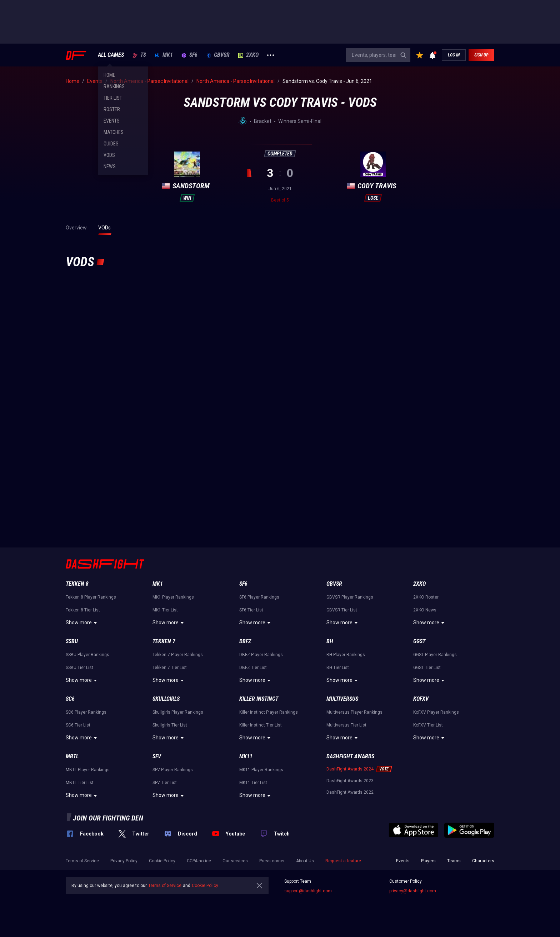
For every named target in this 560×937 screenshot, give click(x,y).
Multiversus (342, 699)
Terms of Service (82, 861)
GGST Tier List (427, 668)
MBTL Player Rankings (88, 770)
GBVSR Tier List (342, 610)
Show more (82, 623)
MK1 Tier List (165, 610)
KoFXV (421, 699)
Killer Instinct (259, 699)
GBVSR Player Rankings (350, 597)
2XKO (248, 55)
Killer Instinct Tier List (261, 725)
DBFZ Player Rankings (261, 655)
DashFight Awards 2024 (350, 769)
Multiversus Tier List (346, 725)
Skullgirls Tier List (170, 725)
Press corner (272, 861)
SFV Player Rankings (173, 770)
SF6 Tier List (251, 610)
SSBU (72, 641)
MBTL (72, 756)
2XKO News (425, 610)
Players (428, 861)
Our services (235, 861)
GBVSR (218, 55)
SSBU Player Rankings (87, 655)
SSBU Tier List (79, 668)
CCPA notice (199, 861)
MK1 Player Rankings (173, 597)
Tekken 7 (164, 641)
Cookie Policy (162, 861)
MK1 (164, 55)
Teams (454, 861)
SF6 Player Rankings (259, 597)
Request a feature (343, 861)
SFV (157, 756)
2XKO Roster (426, 597)
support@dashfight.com (308, 891)
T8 (139, 55)
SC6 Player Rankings (86, 712)
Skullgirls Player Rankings (178, 712)
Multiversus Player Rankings (354, 712)
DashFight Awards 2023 (350, 781)
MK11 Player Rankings (261, 770)
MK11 (246, 756)
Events (403, 861)
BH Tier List (338, 668)
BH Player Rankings (346, 655)
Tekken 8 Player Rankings (91, 597)
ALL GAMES (111, 55)
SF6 (189, 55)
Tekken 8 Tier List (83, 610)
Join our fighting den (108, 818)
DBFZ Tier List (253, 668)
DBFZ (245, 641)
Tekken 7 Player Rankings (178, 655)
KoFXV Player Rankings (436, 712)
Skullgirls (166, 699)
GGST (419, 641)
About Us (305, 861)
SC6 (70, 699)
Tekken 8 (77, 584)
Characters (483, 861)
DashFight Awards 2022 (350, 792)
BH (330, 641)
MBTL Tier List (80, 783)
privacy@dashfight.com (413, 891)
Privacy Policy (124, 861)
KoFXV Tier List (428, 725)
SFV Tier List (165, 783)
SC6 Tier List (78, 725)
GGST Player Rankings (435, 655)
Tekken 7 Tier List (170, 668)
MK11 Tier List (253, 783)
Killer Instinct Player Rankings (269, 712)
